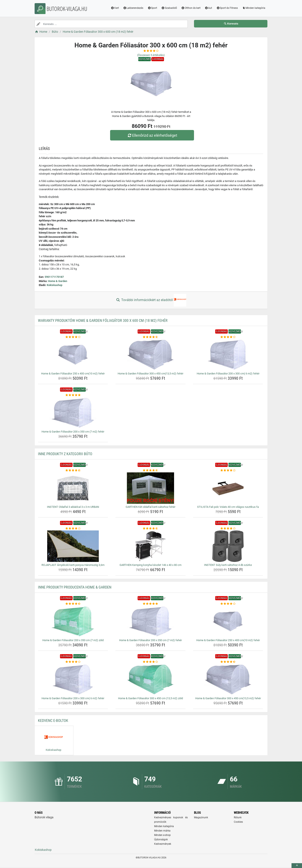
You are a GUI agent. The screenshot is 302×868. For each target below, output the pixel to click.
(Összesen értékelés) (151, 55)
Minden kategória (254, 8)
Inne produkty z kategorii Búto (65, 454)
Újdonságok (161, 839)
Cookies (238, 822)
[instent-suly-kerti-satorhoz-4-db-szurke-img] (228, 546)
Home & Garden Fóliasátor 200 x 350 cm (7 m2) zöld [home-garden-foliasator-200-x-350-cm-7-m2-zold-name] (73, 640)
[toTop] (297, 866)
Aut (208, 8)
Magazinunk (201, 817)
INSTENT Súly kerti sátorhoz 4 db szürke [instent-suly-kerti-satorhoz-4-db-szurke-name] (228, 565)
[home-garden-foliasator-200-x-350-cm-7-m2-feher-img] (73, 413)
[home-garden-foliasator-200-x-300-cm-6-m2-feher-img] (228, 355)
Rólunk (238, 817)
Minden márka (162, 831)
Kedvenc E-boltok (53, 721)
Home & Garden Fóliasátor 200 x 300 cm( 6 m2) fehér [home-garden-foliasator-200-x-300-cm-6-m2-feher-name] (228, 374)
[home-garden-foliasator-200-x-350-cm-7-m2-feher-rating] (73, 395)
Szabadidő (169, 8)
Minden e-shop (162, 835)
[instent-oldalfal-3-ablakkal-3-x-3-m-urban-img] (73, 488)
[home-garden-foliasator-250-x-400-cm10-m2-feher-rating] (73, 337)
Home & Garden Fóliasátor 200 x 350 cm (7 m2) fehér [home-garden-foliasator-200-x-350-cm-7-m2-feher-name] (73, 432)
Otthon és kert (191, 8)
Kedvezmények (163, 844)
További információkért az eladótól (151, 300)
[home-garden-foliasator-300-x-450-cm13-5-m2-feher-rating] (150, 337)
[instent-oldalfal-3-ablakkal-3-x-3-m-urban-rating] (73, 470)
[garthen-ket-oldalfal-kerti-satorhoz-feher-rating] (150, 470)
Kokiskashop (55, 285)
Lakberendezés (133, 8)
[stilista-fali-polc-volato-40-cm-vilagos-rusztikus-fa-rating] (228, 470)
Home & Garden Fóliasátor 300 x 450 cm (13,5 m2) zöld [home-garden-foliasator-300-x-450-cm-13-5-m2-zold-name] (150, 698)
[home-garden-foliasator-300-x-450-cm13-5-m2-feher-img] (150, 355)
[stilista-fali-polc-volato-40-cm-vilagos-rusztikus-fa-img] (228, 488)
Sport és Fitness (227, 8)
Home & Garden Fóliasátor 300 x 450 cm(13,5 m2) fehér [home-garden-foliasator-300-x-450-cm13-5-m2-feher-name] (150, 374)
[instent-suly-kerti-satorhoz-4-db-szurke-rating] (228, 529)
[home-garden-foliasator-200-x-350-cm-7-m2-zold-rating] (73, 604)
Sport (152, 8)
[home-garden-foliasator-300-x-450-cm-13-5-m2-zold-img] (150, 680)
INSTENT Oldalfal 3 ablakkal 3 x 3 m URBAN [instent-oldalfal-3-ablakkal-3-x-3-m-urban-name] (73, 507)
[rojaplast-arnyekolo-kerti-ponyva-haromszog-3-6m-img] (73, 546)
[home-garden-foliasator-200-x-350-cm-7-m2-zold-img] (73, 621)
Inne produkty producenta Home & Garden (75, 587)
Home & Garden (58, 281)
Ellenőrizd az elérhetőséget (152, 135)
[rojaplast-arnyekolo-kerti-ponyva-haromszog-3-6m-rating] (73, 529)
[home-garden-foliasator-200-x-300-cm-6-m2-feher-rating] (228, 337)
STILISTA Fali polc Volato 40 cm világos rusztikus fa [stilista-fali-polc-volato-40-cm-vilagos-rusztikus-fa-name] (228, 507)
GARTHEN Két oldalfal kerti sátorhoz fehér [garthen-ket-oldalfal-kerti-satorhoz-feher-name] (150, 507)
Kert (115, 8)
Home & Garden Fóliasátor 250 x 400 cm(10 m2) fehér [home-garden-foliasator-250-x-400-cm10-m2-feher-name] (73, 374)
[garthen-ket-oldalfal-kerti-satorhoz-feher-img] (150, 488)
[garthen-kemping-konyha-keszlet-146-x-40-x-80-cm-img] (150, 546)
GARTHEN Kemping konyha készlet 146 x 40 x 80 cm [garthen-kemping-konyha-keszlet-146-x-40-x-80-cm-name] (150, 565)
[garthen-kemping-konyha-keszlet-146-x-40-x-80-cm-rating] (150, 529)
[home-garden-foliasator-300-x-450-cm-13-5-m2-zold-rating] (150, 662)
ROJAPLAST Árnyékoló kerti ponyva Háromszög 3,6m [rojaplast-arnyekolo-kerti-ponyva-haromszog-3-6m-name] (73, 565)
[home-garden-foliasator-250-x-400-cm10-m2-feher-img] (73, 355)
